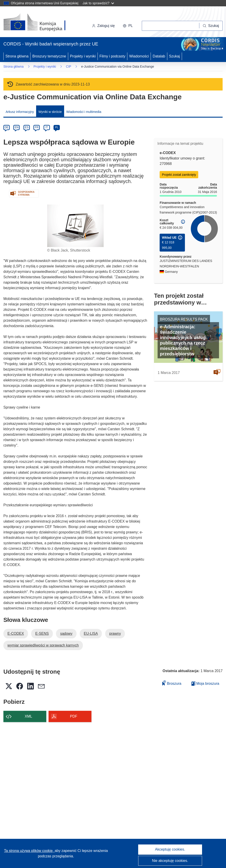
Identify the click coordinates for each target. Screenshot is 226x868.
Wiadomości (139, 56)
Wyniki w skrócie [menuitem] (50, 112)
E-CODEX (16, 634)
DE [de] (7, 127)
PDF (74, 716)
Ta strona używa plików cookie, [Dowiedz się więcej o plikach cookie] (29, 851)
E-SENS (42, 634)
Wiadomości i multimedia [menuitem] (84, 112)
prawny (115, 634)
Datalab (159, 56)
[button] (128, 26)
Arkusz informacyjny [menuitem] (20, 112)
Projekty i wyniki (83, 56)
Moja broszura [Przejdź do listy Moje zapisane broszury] (205, 684)
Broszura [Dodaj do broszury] (172, 683)
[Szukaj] (211, 26)
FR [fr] (37, 127)
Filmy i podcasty (113, 56)
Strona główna (17, 56)
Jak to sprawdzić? (98, 3)
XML (29, 716)
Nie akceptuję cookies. (170, 861)
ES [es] (27, 127)
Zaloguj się (103, 26)
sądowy (66, 634)
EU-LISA (91, 634)
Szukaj (175, 56)
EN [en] (17, 127)
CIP (69, 67)
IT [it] (47, 127)
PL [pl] (57, 127)
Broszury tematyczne (49, 56)
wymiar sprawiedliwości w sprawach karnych (43, 645)
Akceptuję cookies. (170, 849)
